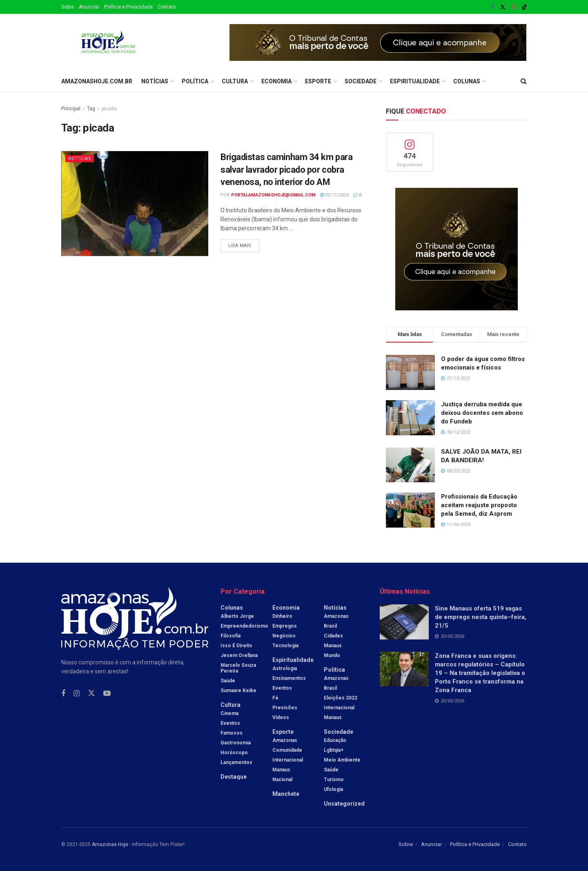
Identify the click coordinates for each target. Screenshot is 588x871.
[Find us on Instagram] (77, 694)
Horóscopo (234, 753)
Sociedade (361, 81)
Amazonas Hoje (110, 844)
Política (195, 81)
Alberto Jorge (237, 616)
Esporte (318, 81)
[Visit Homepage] (108, 42)
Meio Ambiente (342, 760)
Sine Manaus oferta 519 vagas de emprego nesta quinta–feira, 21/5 (481, 617)
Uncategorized (344, 804)
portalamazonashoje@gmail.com (273, 195)
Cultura (235, 81)
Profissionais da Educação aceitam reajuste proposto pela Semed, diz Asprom (479, 505)
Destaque (234, 777)
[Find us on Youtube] (107, 694)
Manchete (286, 794)
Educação (335, 740)
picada (109, 109)
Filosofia (231, 636)
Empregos (285, 626)
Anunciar (89, 7)
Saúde (228, 681)
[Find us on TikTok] (524, 7)
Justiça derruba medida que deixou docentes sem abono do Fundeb (482, 413)
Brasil (330, 626)
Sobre (68, 7)
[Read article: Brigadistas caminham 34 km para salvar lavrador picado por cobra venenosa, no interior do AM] (135, 204)
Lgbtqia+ (334, 750)
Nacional (282, 780)
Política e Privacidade (128, 7)
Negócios (284, 636)
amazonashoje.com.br (97, 81)
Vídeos (281, 717)
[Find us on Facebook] (63, 694)
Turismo (334, 780)
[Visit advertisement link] (378, 42)
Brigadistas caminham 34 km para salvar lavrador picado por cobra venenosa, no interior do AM (286, 170)
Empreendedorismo (244, 626)
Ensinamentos (289, 678)
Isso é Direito (236, 646)
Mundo (332, 655)
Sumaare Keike (238, 691)
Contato (167, 7)
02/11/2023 (334, 195)
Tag (91, 109)
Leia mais (244, 244)
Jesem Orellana (239, 655)
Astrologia (285, 668)
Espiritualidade (415, 81)
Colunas (467, 81)
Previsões (285, 708)
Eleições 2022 (341, 698)
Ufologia (333, 789)
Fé (275, 698)
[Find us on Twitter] (91, 693)
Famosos (232, 733)
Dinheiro (282, 616)
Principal (71, 109)
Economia (276, 81)
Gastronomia (236, 743)
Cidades (333, 636)
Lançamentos (236, 762)
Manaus (281, 770)
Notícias (155, 81)
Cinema (229, 713)
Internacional (288, 760)
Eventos (230, 723)
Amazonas (285, 740)
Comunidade (287, 750)
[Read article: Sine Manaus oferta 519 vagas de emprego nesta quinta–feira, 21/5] (404, 622)
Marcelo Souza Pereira (238, 668)
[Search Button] (524, 81)
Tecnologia (285, 646)
